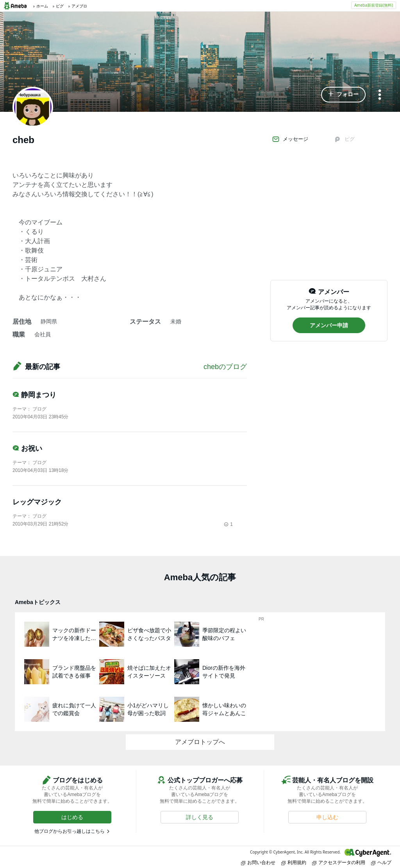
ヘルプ (381, 862)
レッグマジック (37, 502)
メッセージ (290, 139)
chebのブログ (225, 367)
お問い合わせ (258, 862)
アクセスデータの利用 (339, 862)
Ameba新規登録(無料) (374, 5)
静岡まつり (34, 395)
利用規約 (294, 862)
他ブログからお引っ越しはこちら (70, 831)
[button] (343, 95)
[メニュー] (380, 95)
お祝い (27, 448)
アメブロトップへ (200, 742)
